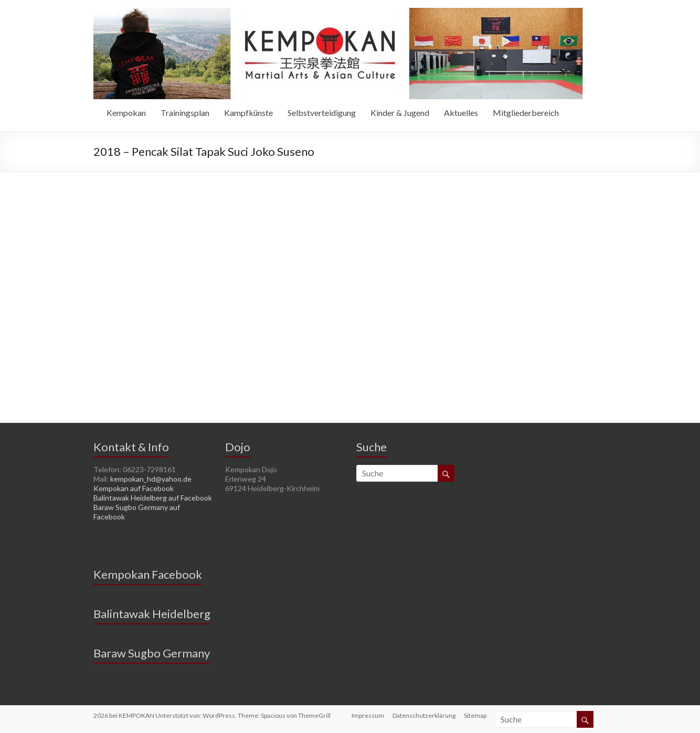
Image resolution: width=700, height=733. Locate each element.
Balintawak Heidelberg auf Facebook (153, 498)
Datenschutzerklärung (424, 715)
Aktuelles (461, 113)
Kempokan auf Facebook (134, 488)
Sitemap (475, 715)
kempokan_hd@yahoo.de (151, 479)
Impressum (368, 715)
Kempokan (126, 113)
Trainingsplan (185, 113)
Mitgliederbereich (526, 113)
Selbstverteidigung (322, 113)
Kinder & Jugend (400, 113)
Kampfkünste (248, 113)
